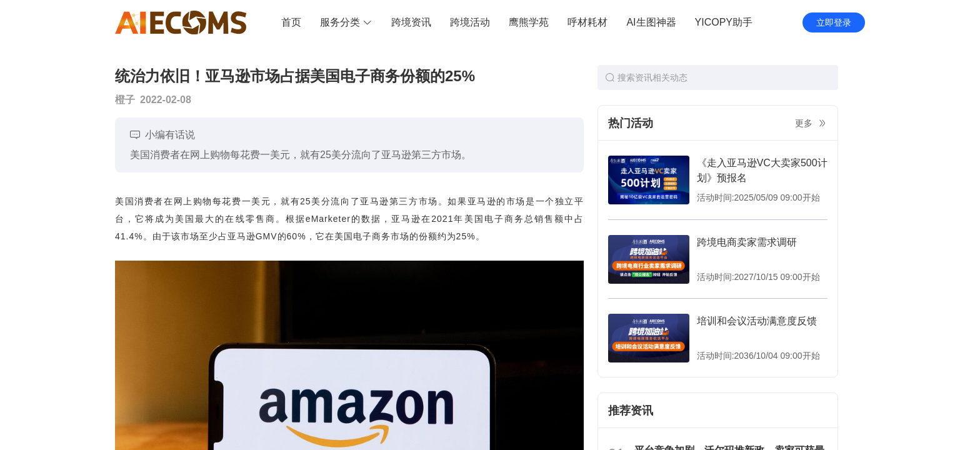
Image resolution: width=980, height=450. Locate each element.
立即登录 (834, 22)
